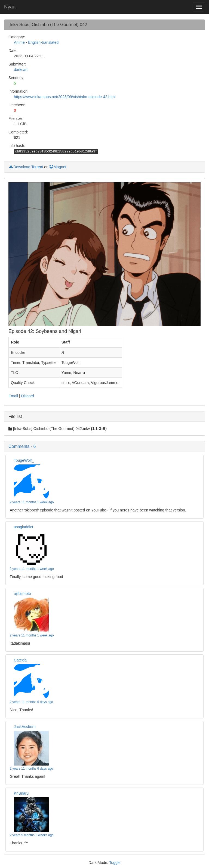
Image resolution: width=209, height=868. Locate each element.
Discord (27, 396)
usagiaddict (24, 527)
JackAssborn (25, 727)
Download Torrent (26, 167)
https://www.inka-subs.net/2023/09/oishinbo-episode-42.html (65, 97)
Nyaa (10, 7)
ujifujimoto (22, 594)
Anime (19, 42)
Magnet (58, 167)
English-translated (43, 42)
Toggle (115, 863)
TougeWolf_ (24, 460)
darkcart (21, 70)
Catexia (20, 660)
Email (13, 396)
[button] (104, 447)
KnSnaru (21, 793)
